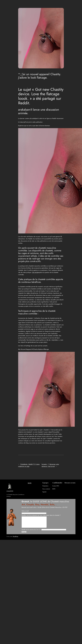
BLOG (30, 483)
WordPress (15, 539)
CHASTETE (10, 491)
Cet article (35, 272)
